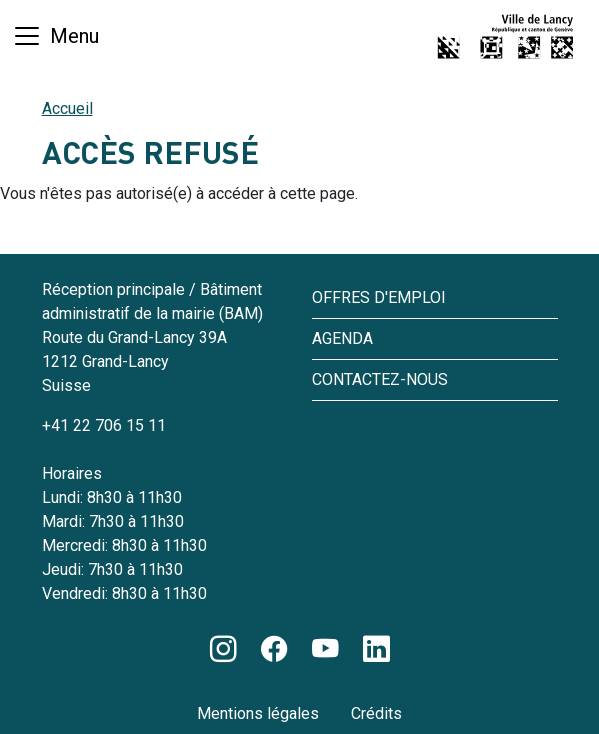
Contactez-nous (380, 379)
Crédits (376, 713)
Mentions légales (258, 713)
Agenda (342, 338)
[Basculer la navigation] (55, 36)
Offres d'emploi (379, 297)
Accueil (67, 108)
